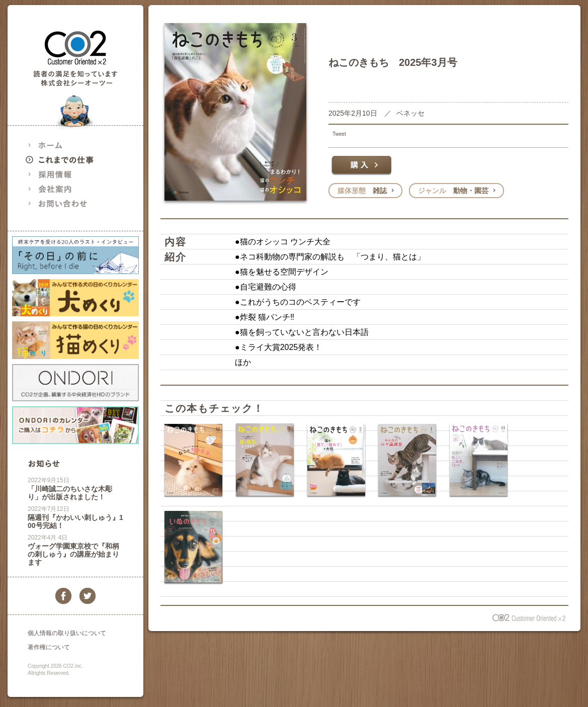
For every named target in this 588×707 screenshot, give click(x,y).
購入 (361, 165)
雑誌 (362, 191)
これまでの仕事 (68, 160)
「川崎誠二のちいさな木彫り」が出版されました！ (70, 493)
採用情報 (68, 174)
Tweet (339, 134)
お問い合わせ (68, 203)
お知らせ (44, 463)
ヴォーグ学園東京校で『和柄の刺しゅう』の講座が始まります (73, 554)
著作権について (49, 647)
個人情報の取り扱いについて (67, 633)
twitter (88, 596)
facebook (63, 596)
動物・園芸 (453, 191)
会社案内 (68, 189)
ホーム (68, 145)
